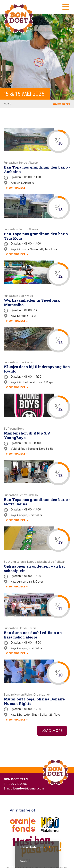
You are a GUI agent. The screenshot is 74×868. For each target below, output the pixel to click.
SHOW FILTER (61, 105)
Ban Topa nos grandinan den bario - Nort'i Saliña (37, 502)
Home (8, 104)
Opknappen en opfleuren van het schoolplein (34, 568)
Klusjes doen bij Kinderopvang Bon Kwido (37, 369)
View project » (17, 188)
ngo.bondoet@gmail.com (25, 789)
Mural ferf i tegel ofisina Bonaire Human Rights (34, 701)
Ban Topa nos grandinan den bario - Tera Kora (37, 236)
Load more (52, 731)
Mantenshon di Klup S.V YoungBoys (27, 435)
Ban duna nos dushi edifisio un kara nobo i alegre (33, 635)
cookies (49, 849)
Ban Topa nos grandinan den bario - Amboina (37, 169)
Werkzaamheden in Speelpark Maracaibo (32, 302)
